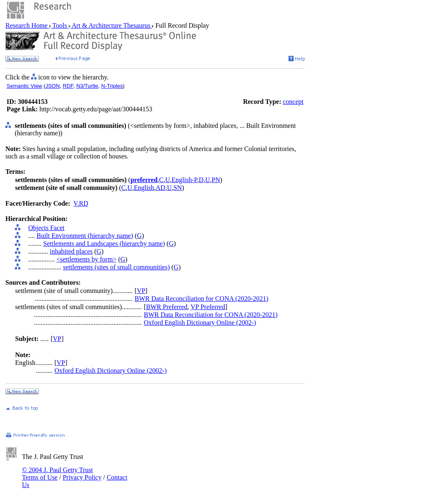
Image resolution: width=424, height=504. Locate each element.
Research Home (27, 25)
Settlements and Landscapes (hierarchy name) (104, 244)
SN (178, 188)
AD (160, 188)
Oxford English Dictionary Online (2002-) (200, 323)
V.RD (81, 203)
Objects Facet (46, 228)
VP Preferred (208, 307)
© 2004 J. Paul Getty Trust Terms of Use (57, 474)
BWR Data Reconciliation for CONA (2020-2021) (201, 299)
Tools (60, 25)
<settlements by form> (86, 259)
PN (216, 180)
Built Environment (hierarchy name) (85, 236)
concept (293, 102)
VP (141, 291)
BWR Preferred (167, 307)
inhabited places (71, 251)
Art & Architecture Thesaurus (111, 25)
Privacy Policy (82, 477)
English (144, 188)
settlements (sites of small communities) (116, 267)
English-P (184, 180)
